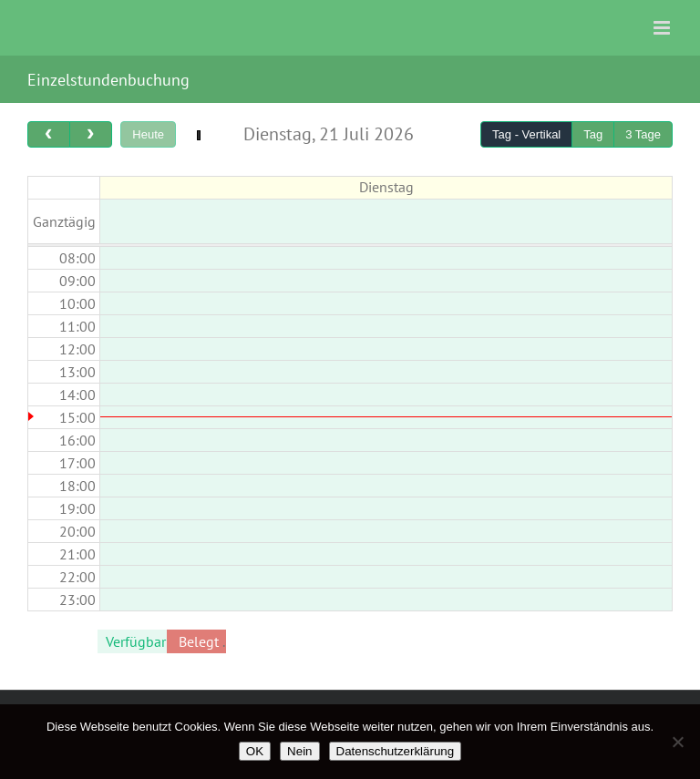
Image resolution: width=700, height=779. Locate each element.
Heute (148, 134)
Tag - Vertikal (526, 134)
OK (255, 751)
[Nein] (677, 742)
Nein (299, 751)
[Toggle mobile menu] (663, 28)
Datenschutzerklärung (396, 751)
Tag (593, 134)
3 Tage (643, 134)
